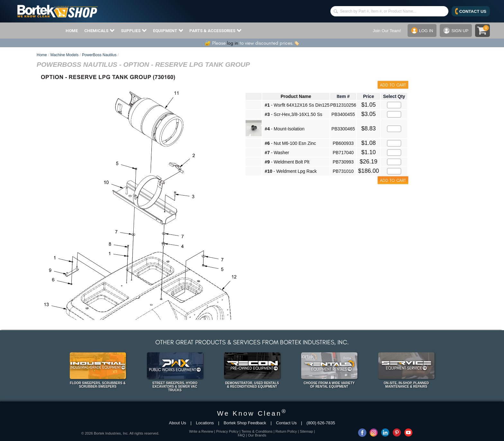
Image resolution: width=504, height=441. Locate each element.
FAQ (241, 435)
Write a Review (201, 431)
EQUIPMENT (168, 31)
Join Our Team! (387, 31)
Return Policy (286, 431)
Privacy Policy (227, 431)
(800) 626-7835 (321, 423)
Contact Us (286, 423)
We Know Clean (252, 413)
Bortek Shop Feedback (245, 423)
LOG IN (422, 31)
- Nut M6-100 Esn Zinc (291, 143)
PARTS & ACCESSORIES (215, 31)
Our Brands (257, 435)
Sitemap (306, 431)
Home (42, 55)
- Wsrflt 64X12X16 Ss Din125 (297, 105)
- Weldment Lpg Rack (291, 171)
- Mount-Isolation (285, 129)
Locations (205, 423)
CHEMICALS (99, 31)
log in (233, 43)
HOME (72, 31)
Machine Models (64, 55)
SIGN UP (456, 31)
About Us (177, 423)
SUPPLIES (134, 31)
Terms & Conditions (257, 431)
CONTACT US (471, 11)
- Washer (277, 153)
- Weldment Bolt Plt (287, 162)
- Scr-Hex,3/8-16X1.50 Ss (294, 114)
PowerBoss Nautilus (99, 55)
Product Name (296, 96)
